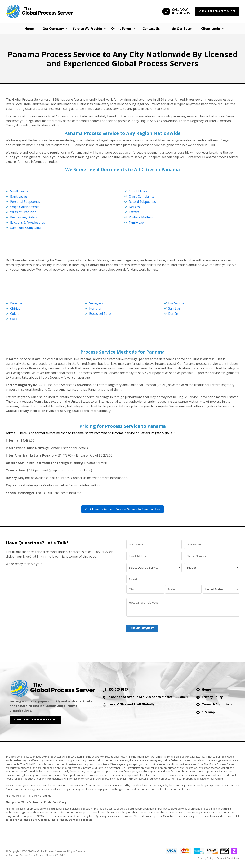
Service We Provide (87, 29)
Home (29, 29)
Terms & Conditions (217, 704)
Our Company (53, 29)
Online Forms (121, 29)
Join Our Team (181, 29)
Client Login (211, 29)
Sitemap (208, 712)
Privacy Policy (212, 697)
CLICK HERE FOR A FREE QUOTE (217, 11)
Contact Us (151, 29)
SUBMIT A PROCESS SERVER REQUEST (35, 720)
